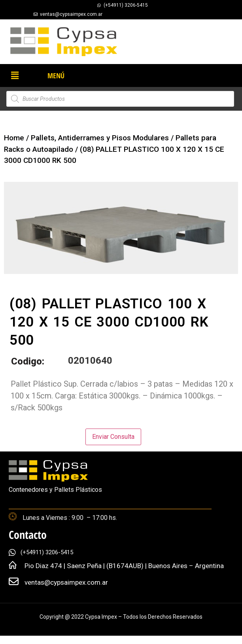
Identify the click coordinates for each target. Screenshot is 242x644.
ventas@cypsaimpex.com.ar (66, 582)
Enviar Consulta (113, 437)
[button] (15, 76)
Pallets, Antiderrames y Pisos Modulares (100, 138)
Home (14, 138)
